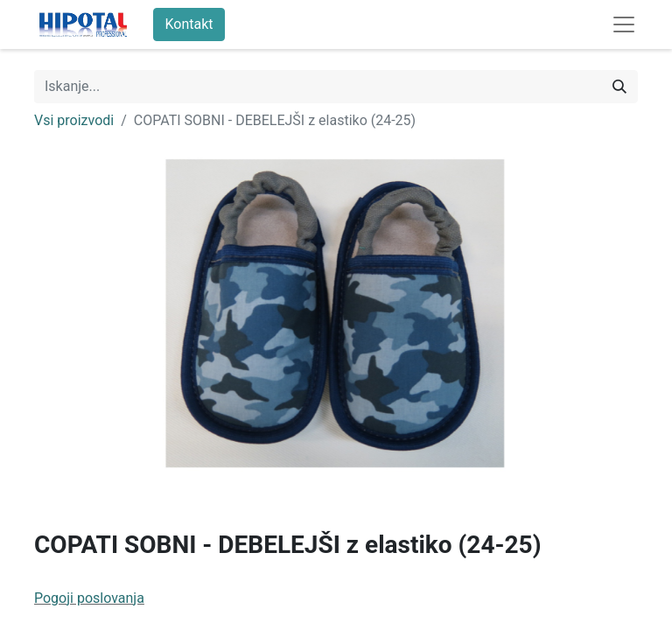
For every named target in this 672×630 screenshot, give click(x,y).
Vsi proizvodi (74, 120)
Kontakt (189, 24)
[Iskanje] (619, 87)
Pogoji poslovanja (89, 598)
